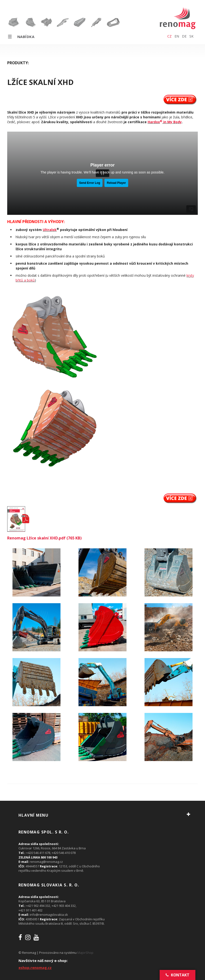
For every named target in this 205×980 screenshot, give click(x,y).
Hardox (154, 122)
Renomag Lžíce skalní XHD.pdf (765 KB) (44, 538)
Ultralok (50, 230)
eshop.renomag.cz (35, 967)
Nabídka (21, 37)
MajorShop (85, 953)
